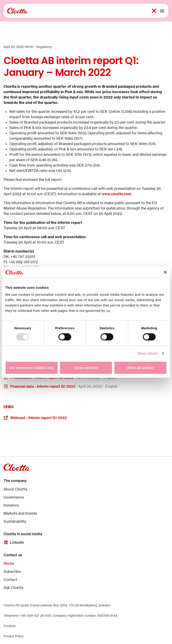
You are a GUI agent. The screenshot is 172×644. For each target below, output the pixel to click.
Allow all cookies (141, 368)
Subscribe (12, 571)
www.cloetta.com (116, 194)
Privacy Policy (14, 636)
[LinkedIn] (14, 542)
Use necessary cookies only (32, 368)
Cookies (10, 626)
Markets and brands (20, 513)
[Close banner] (165, 272)
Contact (10, 580)
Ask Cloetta (13, 588)
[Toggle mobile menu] (162, 11)
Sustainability (15, 521)
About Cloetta (15, 489)
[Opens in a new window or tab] (86, 386)
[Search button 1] (154, 11)
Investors (11, 505)
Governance (14, 497)
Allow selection (86, 368)
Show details (148, 353)
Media (9, 563)
